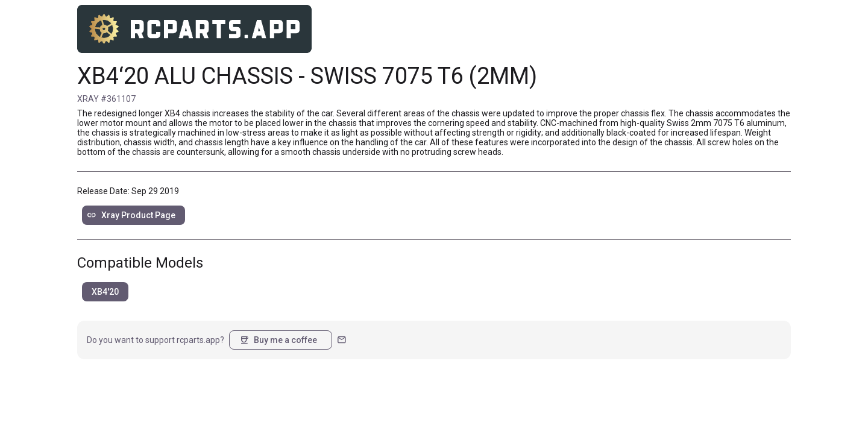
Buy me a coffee (278, 340)
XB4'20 (105, 292)
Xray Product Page (131, 215)
